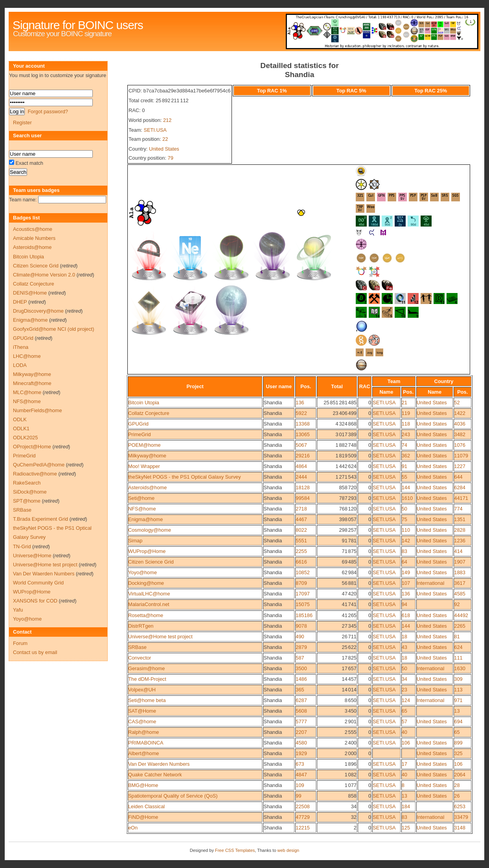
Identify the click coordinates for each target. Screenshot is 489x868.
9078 (301, 626)
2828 (460, 530)
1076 (460, 445)
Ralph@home (143, 732)
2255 (301, 551)
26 (457, 796)
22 (165, 139)
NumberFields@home (38, 410)
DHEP (20, 302)
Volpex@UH (142, 690)
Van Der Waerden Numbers (159, 764)
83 (404, 551)
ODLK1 (21, 428)
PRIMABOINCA (146, 743)
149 (406, 572)
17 (404, 764)
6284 (460, 487)
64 (404, 562)
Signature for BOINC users (78, 25)
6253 (460, 806)
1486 (301, 679)
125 (406, 828)
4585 (460, 594)
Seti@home (141, 498)
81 (457, 637)
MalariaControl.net (149, 604)
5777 (301, 721)
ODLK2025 (25, 438)
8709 (301, 583)
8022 (301, 530)
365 (300, 690)
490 (300, 637)
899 (458, 743)
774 (458, 509)
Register (22, 123)
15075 (303, 604)
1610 (407, 498)
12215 (303, 828)
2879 (301, 647)
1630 (460, 668)
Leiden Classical (146, 806)
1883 (460, 572)
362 (406, 456)
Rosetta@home (146, 615)
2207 (301, 732)
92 (457, 604)
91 (404, 466)
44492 (461, 615)
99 (298, 796)
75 (404, 519)
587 (300, 658)
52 (457, 403)
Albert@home (143, 753)
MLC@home (27, 392)
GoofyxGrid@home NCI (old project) (53, 329)
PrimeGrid (140, 434)
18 (404, 637)
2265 (460, 626)
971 (458, 700)
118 (406, 424)
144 (406, 487)
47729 (303, 817)
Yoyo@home (142, 572)
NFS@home (142, 509)
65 (404, 711)
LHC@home (27, 356)
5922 (301, 413)
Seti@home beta (147, 700)
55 (404, 477)
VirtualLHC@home (149, 594)
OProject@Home (32, 447)
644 (458, 477)
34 (404, 679)
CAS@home (142, 721)
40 (404, 732)
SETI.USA (155, 130)
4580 (301, 743)
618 (406, 615)
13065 (303, 434)
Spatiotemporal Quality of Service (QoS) (173, 796)
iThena (21, 347)
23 (404, 690)
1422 (460, 413)
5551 (301, 541)
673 (300, 764)
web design (289, 850)
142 (406, 541)
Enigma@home (145, 519)
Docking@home (146, 583)
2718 (301, 509)
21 (404, 403)
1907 (460, 562)
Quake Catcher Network (155, 775)
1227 (460, 466)
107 (406, 583)
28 (457, 785)
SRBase (137, 647)
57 (404, 721)
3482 (460, 434)
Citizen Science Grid (151, 562)
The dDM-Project (147, 679)
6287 (301, 700)
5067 (301, 445)
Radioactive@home (35, 474)
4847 (301, 775)
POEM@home (144, 445)
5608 (301, 711)
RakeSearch (27, 483)
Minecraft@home (32, 383)
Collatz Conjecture (149, 413)
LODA (20, 365)
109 (300, 785)
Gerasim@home (146, 668)
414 (458, 551)
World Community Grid (38, 583)
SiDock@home (30, 492)
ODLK (20, 419)
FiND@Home (143, 817)
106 (406, 743)
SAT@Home (142, 711)
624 (458, 647)
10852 (303, 572)
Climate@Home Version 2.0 (44, 275)
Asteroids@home (147, 487)
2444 (301, 477)
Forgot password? (48, 111)
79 (171, 158)
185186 (304, 615)
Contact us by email (35, 652)
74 (404, 445)
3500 (301, 668)
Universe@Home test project (160, 637)
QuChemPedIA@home (39, 465)
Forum (20, 643)
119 (406, 413)
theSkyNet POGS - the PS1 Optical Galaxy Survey (185, 477)
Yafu (18, 610)
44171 (461, 498)
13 (457, 711)
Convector (140, 658)
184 (406, 806)
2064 (460, 775)
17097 (303, 594)
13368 (303, 424)
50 (404, 509)
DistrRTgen (141, 626)
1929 (301, 753)
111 (458, 658)
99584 (303, 498)
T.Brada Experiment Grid (40, 519)
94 (404, 604)
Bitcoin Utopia (144, 403)
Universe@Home (32, 556)
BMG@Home (143, 785)
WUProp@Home (147, 551)
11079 (461, 456)
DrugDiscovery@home (38, 311)
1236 (460, 541)
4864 (301, 466)
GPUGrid (138, 424)
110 (406, 530)
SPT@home (27, 501)
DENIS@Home (30, 293)
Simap (135, 541)
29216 (303, 456)
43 (404, 647)
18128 (303, 487)
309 (458, 679)
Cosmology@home (150, 530)
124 (406, 700)
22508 (303, 806)
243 (406, 434)
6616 (301, 562)
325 (458, 753)
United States (164, 149)
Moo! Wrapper (144, 466)
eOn (133, 828)
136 (300, 403)
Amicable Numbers (34, 238)
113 (458, 690)
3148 (460, 828)
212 (167, 120)
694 (458, 721)
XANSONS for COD (35, 601)
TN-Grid (22, 546)
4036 (460, 424)
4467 (301, 519)
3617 (460, 583)
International (430, 583)
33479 (461, 817)
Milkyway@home (147, 456)
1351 (460, 519)
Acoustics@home (33, 229)
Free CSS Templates (235, 850)
